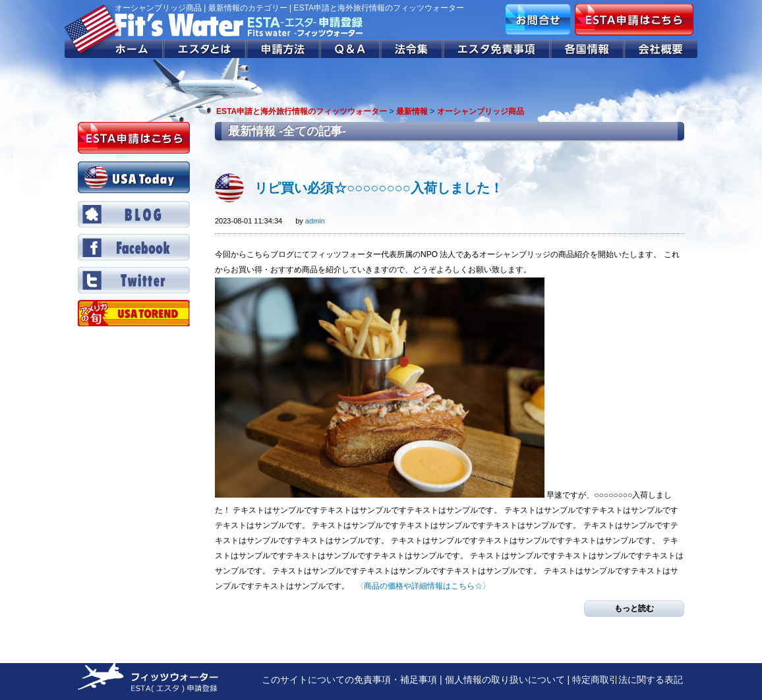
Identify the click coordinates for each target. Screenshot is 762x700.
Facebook (134, 247)
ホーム (114, 49)
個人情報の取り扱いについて (505, 680)
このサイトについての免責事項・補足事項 (349, 680)
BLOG (134, 214)
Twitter (134, 280)
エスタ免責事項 (497, 49)
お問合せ (538, 20)
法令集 (412, 49)
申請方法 (283, 49)
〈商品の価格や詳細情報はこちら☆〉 (423, 586)
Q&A (351, 49)
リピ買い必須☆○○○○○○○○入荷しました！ (379, 188)
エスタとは (205, 49)
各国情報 (587, 49)
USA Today (134, 177)
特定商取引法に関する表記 (628, 680)
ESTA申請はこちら (634, 20)
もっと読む (634, 608)
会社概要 (661, 49)
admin (315, 221)
